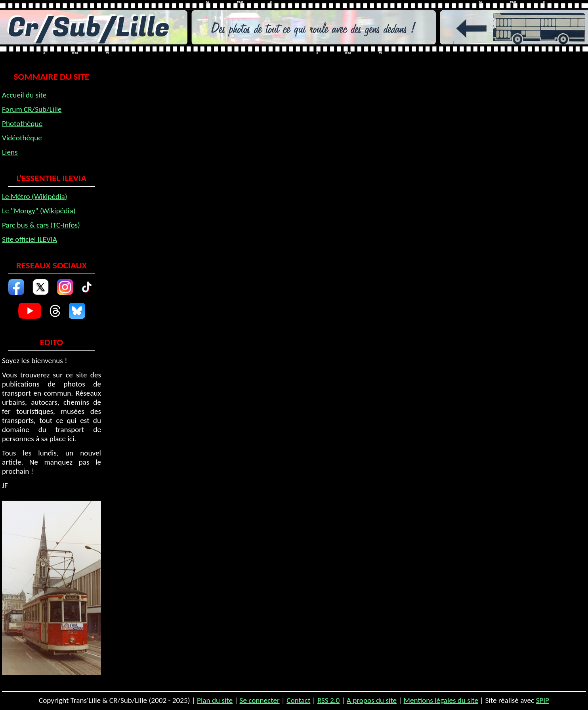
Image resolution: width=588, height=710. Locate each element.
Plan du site (215, 700)
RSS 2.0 (328, 700)
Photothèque (22, 123)
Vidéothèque (22, 138)
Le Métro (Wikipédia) (35, 196)
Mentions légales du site (441, 700)
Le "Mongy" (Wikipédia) (39, 211)
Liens (10, 152)
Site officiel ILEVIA (30, 239)
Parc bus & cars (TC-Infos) (41, 225)
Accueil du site (24, 95)
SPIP (543, 700)
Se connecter (260, 700)
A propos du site (372, 700)
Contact (298, 700)
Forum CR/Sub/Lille (32, 109)
